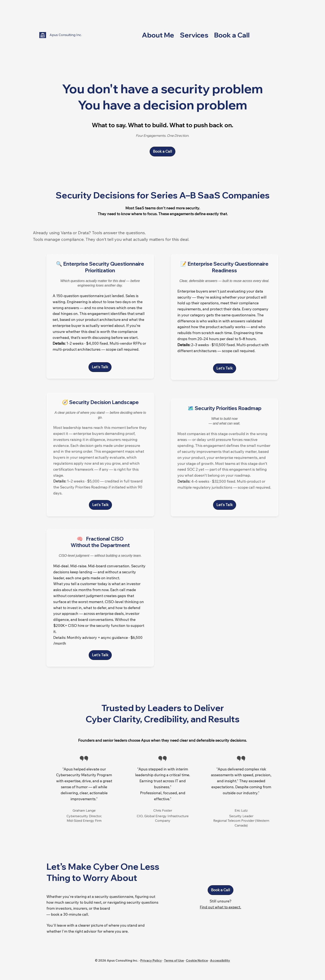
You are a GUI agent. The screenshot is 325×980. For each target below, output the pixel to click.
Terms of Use (174, 960)
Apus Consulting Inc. (66, 35)
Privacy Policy (151, 960)
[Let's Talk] (100, 505)
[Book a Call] (162, 152)
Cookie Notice (197, 960)
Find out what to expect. (220, 907)
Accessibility (220, 960)
